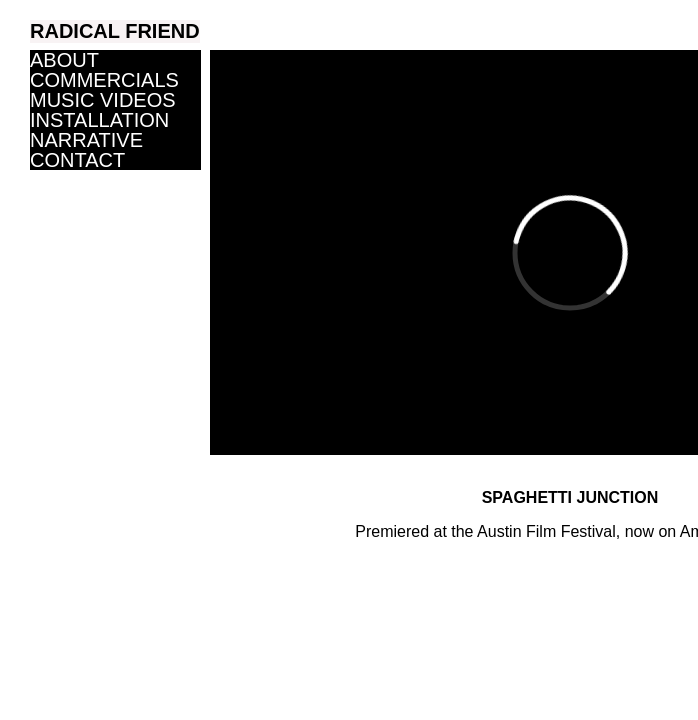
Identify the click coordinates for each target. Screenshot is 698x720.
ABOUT (64, 60)
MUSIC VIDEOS (103, 100)
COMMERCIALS (104, 80)
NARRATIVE (86, 140)
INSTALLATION (99, 120)
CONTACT (77, 160)
